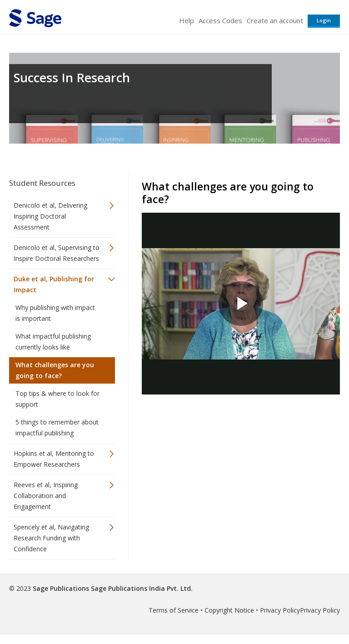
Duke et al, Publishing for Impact (54, 284)
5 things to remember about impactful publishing (57, 427)
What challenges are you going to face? (55, 370)
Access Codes (220, 20)
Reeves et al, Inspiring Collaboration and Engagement (46, 496)
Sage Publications (61, 588)
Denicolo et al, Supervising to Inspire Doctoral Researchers (57, 253)
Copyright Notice (229, 610)
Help (187, 20)
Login (324, 20)
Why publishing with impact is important (55, 313)
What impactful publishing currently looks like (53, 342)
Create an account (275, 20)
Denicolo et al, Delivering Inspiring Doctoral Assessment (50, 216)
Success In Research (72, 77)
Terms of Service (174, 610)
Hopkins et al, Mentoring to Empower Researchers (54, 459)
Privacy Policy (280, 610)
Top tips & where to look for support (57, 399)
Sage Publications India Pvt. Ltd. (141, 588)
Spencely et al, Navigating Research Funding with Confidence (51, 538)
